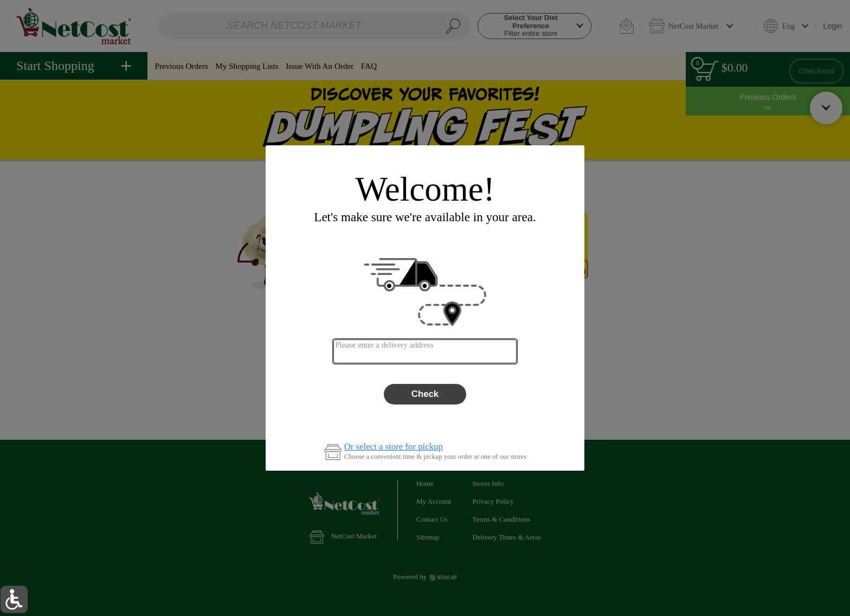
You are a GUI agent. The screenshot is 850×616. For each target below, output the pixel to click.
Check (425, 394)
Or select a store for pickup (394, 447)
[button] (14, 599)
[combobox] (425, 351)
